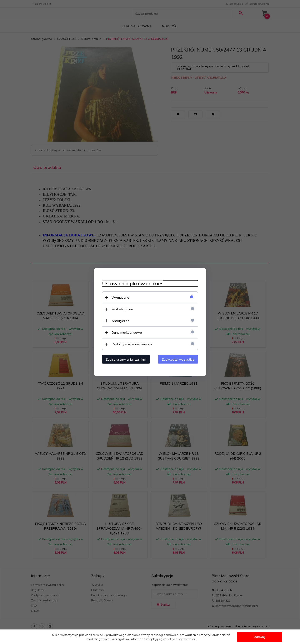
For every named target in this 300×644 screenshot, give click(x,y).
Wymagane (120, 297)
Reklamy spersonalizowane (132, 344)
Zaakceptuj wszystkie (178, 359)
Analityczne (120, 321)
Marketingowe (122, 309)
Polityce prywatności (181, 639)
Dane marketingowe (127, 332)
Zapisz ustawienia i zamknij (126, 359)
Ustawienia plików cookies (133, 283)
